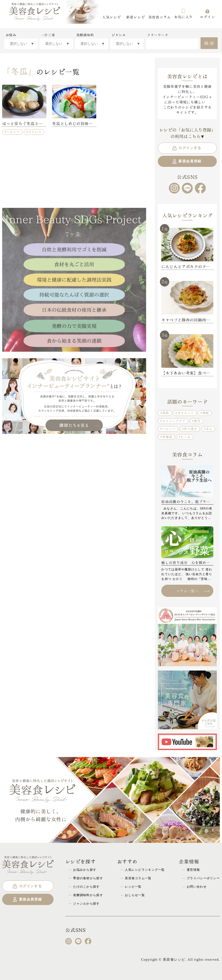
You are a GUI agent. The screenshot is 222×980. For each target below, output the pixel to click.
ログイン (207, 14)
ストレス (35, 132)
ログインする (187, 148)
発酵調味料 (85, 35)
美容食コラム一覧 (138, 878)
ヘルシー (13, 132)
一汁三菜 (48, 35)
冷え (209, 429)
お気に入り (183, 14)
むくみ (186, 437)
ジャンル (119, 35)
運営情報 (193, 870)
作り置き (191, 429)
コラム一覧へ (193, 591)
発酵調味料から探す (88, 895)
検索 (210, 43)
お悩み (11, 35)
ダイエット (186, 413)
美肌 (166, 413)
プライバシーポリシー (203, 878)
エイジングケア (174, 421)
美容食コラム (160, 17)
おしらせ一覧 (135, 895)
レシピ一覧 (133, 887)
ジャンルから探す (86, 903)
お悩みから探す (85, 870)
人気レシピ (111, 17)
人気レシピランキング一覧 (145, 870)
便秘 (206, 413)
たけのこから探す (86, 887)
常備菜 (167, 437)
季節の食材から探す (88, 878)
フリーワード (158, 35)
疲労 (197, 421)
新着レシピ (135, 17)
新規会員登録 (187, 161)
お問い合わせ (197, 887)
